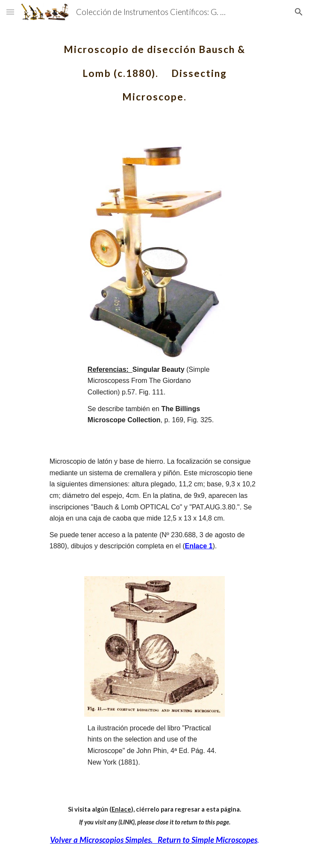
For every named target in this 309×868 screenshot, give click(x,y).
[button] (10, 12)
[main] (154, 69)
